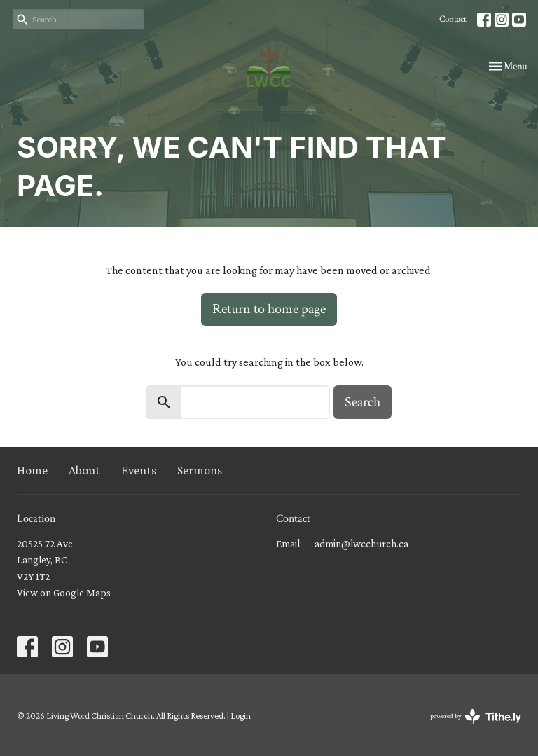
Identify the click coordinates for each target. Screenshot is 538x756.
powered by (476, 716)
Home (32, 470)
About (84, 470)
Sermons (200, 470)
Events (139, 470)
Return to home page (269, 309)
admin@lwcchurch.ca (361, 544)
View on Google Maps (64, 593)
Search (363, 402)
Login (241, 716)
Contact (453, 19)
